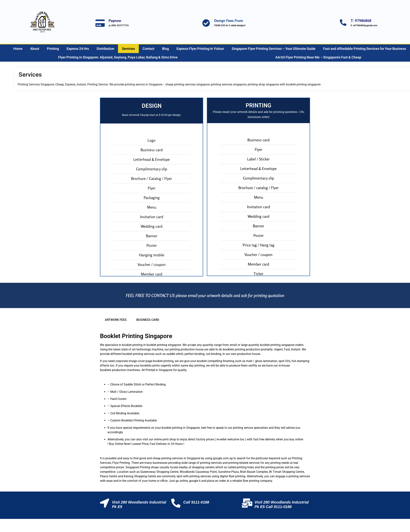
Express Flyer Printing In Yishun (200, 49)
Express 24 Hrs (78, 49)
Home (18, 49)
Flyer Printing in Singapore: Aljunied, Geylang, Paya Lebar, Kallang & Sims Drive (118, 57)
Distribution (105, 49)
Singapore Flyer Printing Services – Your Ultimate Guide (274, 49)
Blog (165, 49)
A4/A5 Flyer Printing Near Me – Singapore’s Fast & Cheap (318, 57)
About (35, 49)
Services (128, 49)
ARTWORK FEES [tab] (116, 320)
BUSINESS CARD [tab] (148, 320)
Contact (148, 49)
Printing (53, 49)
